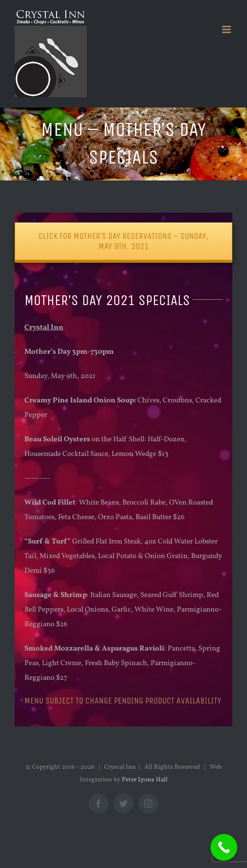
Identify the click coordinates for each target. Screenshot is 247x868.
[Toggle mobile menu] (227, 29)
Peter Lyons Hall (145, 780)
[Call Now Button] (224, 847)
